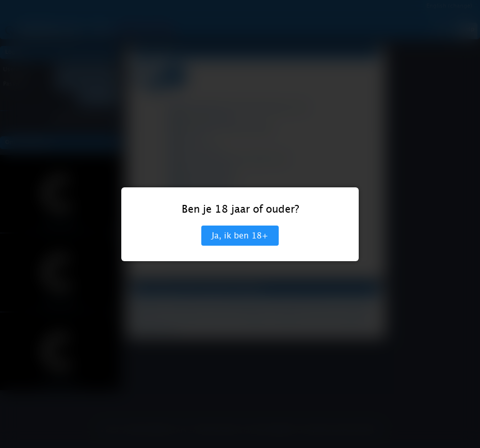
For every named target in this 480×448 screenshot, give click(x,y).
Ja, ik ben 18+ (240, 236)
